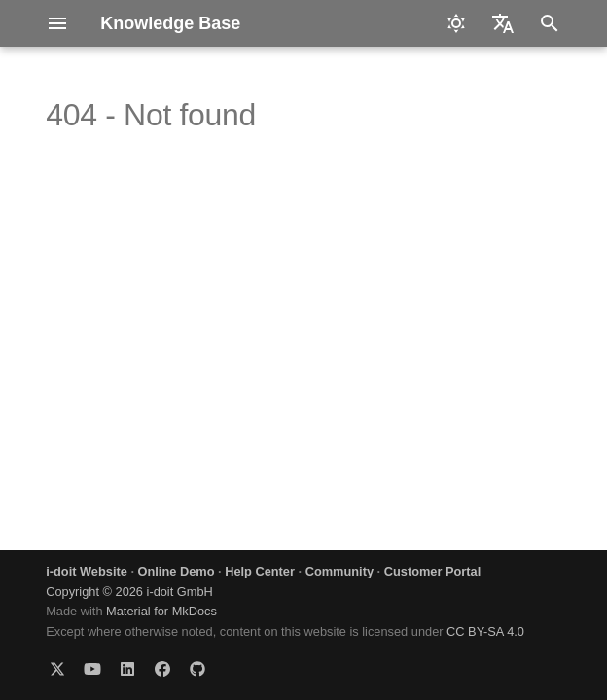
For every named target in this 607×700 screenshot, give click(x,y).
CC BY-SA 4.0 (485, 631)
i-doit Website (87, 571)
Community (339, 571)
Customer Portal (433, 571)
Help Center (260, 571)
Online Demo (177, 571)
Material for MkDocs (161, 611)
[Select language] (503, 23)
